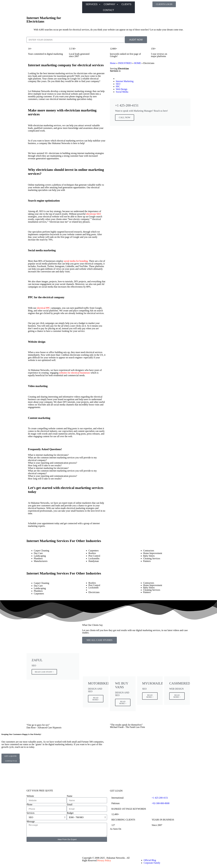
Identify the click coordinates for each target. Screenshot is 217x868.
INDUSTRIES (125, 63)
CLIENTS (126, 4)
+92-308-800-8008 (161, 803)
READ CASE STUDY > (44, 672)
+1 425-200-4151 (160, 798)
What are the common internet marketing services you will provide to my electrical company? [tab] (62, 459)
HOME (137, 63)
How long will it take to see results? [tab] (45, 465)
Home (113, 63)
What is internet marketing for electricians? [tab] (48, 455)
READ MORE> (96, 699)
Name (70, 796)
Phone (29, 804)
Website (30, 796)
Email (70, 804)
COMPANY (111, 4)
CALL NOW (125, 117)
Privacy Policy (104, 860)
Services (30, 813)
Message (31, 821)
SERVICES (93, 4)
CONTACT (108, 10)
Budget (70, 813)
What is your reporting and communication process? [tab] (52, 463)
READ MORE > (123, 702)
